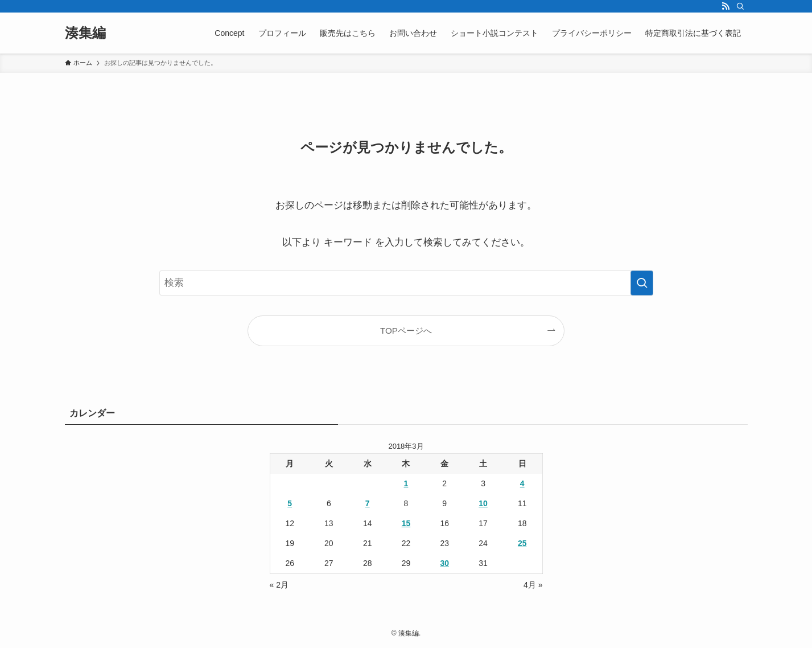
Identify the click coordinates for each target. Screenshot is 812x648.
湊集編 (85, 33)
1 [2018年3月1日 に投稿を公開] (406, 483)
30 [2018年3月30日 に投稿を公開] (444, 563)
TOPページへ (406, 331)
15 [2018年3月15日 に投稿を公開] (406, 523)
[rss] (726, 6)
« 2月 (279, 585)
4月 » (533, 585)
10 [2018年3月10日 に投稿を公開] (483, 503)
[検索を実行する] (642, 283)
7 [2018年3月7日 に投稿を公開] (368, 503)
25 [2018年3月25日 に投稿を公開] (522, 543)
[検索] (740, 6)
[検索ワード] (406, 283)
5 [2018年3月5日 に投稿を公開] (290, 503)
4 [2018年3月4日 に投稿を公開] (522, 483)
